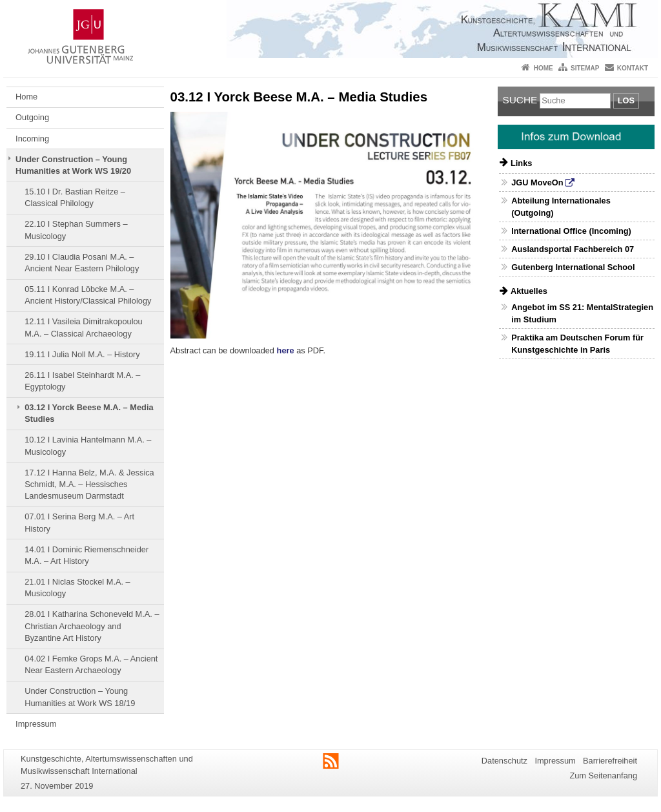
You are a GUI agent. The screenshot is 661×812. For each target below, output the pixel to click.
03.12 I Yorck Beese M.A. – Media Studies (89, 413)
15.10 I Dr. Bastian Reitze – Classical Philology (75, 197)
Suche (520, 100)
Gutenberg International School (573, 267)
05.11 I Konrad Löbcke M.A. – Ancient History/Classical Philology (88, 295)
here (286, 350)
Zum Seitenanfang (603, 776)
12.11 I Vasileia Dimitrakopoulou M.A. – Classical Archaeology (84, 327)
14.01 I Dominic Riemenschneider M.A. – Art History (86, 555)
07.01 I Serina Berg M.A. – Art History (79, 522)
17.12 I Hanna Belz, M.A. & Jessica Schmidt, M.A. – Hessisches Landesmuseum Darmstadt (89, 484)
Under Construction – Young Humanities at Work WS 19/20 (73, 165)
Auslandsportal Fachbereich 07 (573, 249)
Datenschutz (504, 761)
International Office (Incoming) (571, 231)
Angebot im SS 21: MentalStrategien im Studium (582, 313)
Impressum (36, 724)
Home (544, 68)
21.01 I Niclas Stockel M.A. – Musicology (77, 588)
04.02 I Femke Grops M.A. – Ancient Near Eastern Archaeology (91, 664)
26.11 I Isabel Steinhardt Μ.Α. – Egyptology (82, 381)
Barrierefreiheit (610, 761)
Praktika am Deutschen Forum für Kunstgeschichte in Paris (577, 344)
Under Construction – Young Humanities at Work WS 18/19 (80, 697)
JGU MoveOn (537, 182)
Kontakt (633, 68)
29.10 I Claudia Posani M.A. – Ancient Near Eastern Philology (82, 263)
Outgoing (32, 117)
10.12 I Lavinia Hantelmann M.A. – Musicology (88, 445)
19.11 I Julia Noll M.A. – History (82, 354)
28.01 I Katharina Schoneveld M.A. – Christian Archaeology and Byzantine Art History (92, 626)
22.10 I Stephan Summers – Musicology (76, 230)
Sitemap (585, 68)
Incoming (32, 139)
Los (626, 100)
